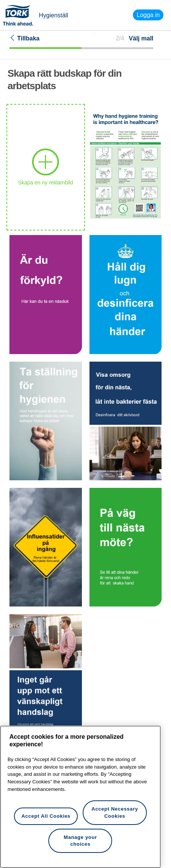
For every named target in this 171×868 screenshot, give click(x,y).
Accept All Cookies (46, 816)
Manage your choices (80, 841)
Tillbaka (25, 38)
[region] (80, 797)
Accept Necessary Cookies (115, 812)
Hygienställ (54, 15)
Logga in (148, 15)
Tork (20, 15)
